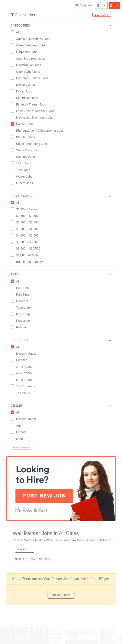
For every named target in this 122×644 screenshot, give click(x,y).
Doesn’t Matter (25, 353)
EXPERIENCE (20, 340)
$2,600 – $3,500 (26, 222)
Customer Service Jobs (31, 78)
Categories (84, 5)
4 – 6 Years (23, 373)
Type (15, 274)
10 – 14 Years (24, 386)
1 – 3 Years (23, 367)
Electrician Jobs (26, 98)
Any (17, 425)
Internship (22, 314)
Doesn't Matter (25, 419)
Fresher (20, 360)
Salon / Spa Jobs (27, 150)
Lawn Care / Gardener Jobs (34, 111)
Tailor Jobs (22, 163)
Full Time (21, 288)
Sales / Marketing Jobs (31, 144)
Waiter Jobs (23, 176)
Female (20, 432)
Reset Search (61, 595)
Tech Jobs (22, 170)
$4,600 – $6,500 (26, 235)
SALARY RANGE (22, 196)
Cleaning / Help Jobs (29, 59)
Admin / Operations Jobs (32, 39)
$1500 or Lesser (26, 209)
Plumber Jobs (24, 137)
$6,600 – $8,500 (26, 242)
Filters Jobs (23, 15)
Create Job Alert (98, 540)
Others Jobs (23, 183)
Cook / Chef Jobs (27, 72)
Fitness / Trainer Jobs (30, 104)
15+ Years (22, 393)
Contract (21, 301)
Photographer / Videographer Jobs (39, 130)
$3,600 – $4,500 (26, 229)
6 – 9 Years (23, 380)
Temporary (22, 307)
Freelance (22, 321)
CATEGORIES (20, 25)
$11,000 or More (26, 255)
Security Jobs (24, 157)
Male (18, 439)
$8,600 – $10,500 (27, 248)
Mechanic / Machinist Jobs (33, 117)
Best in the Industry (28, 262)
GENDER (17, 406)
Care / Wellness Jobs (30, 45)
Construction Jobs (27, 65)
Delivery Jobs (24, 85)
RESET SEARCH (102, 15)
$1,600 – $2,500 (26, 216)
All (17, 32)
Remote (20, 327)
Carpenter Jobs (25, 52)
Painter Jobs (23, 124)
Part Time (21, 294)
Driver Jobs (23, 91)
